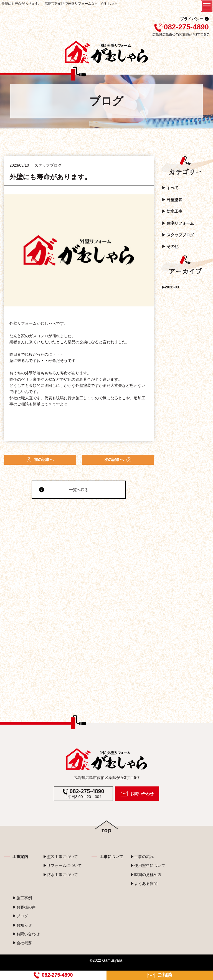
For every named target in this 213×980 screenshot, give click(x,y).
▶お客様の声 (24, 907)
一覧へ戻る (64, 490)
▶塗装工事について (60, 857)
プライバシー (192, 19)
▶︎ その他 (170, 247)
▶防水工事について (60, 875)
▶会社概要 (22, 943)
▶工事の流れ (142, 857)
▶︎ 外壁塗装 (172, 200)
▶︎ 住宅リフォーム (178, 223)
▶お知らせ (22, 925)
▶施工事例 (22, 898)
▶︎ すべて (170, 188)
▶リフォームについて (62, 865)
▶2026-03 (170, 287)
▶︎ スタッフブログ (178, 235)
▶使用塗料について (148, 865)
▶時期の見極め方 (146, 875)
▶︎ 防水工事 (172, 211)
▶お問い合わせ (26, 934)
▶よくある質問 (144, 883)
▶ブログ (20, 916)
